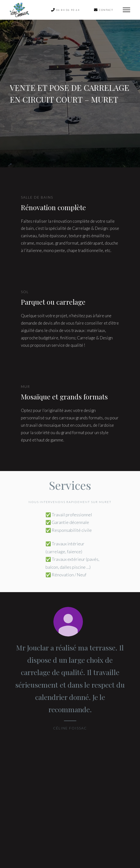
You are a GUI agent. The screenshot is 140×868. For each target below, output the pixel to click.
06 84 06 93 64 (65, 10)
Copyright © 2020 (45, 848)
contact (104, 10)
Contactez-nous (70, 809)
